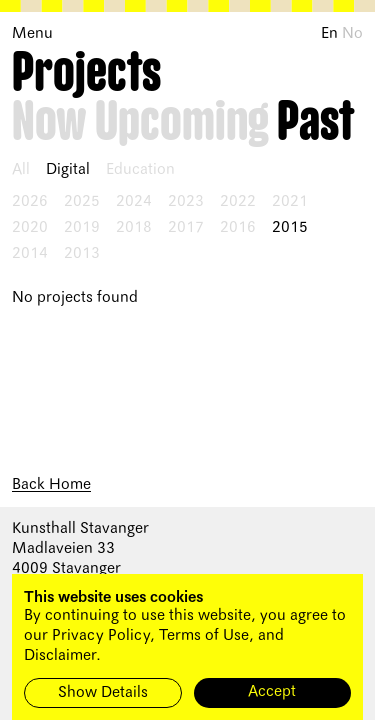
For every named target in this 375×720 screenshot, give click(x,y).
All (21, 170)
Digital (68, 170)
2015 (290, 228)
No (352, 34)
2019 (82, 228)
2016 (238, 228)
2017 (186, 228)
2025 (82, 202)
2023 (186, 202)
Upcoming (182, 123)
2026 (30, 202)
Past (315, 123)
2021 (290, 202)
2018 (134, 228)
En (329, 34)
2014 (30, 254)
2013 (82, 254)
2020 (30, 228)
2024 (134, 202)
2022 (238, 202)
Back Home (51, 485)
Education (140, 170)
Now (49, 123)
